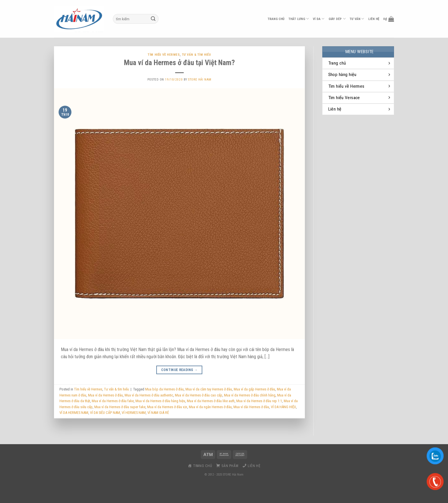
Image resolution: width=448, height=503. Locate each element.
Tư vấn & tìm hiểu (197, 55)
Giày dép (337, 19)
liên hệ (374, 19)
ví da (319, 19)
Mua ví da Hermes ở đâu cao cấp (199, 395)
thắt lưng (299, 19)
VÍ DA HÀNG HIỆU (283, 407)
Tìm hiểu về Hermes (164, 55)
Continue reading (180, 370)
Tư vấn (357, 19)
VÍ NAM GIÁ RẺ (158, 413)
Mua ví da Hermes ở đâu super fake (120, 407)
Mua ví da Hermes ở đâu (105, 395)
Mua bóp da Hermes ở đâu (164, 389)
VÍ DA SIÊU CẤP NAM (105, 413)
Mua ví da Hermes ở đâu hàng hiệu (160, 401)
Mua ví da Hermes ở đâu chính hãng (250, 395)
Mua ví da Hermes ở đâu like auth (211, 401)
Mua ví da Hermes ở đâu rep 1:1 (259, 401)
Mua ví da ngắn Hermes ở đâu (210, 407)
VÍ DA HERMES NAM (74, 413)
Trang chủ (276, 19)
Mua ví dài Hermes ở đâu (251, 407)
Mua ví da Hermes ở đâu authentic (149, 395)
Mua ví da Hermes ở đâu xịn (167, 407)
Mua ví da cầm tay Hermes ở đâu (209, 389)
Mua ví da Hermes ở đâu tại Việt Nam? (179, 63)
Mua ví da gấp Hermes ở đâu (254, 389)
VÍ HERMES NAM (134, 413)
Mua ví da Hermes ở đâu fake (113, 401)
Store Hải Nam (200, 80)
